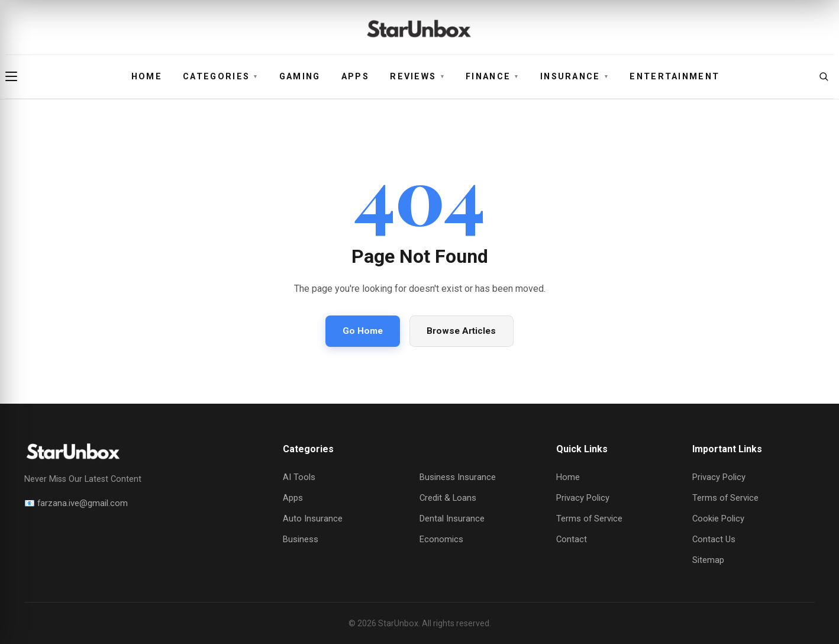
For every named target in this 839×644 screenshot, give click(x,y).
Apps (355, 77)
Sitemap (708, 560)
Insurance (575, 77)
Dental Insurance (452, 519)
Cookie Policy (718, 519)
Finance (493, 77)
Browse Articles (461, 331)
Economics (441, 539)
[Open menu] (15, 76)
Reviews (417, 77)
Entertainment (675, 77)
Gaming (300, 77)
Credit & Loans (448, 498)
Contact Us (714, 539)
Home (147, 77)
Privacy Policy (583, 498)
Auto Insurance (313, 519)
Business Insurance (458, 477)
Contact (572, 539)
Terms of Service (589, 519)
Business (301, 539)
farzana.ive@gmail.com (83, 503)
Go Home (363, 331)
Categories (221, 77)
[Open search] (824, 76)
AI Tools (299, 477)
